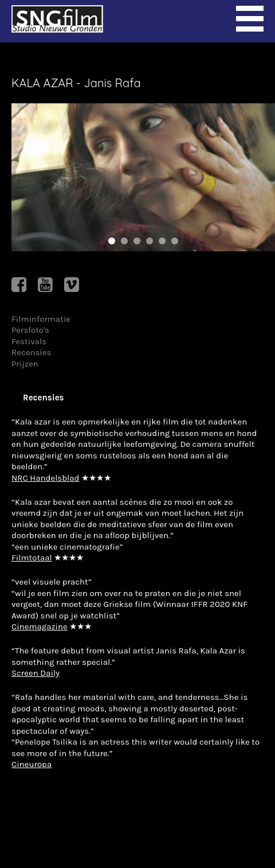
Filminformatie (41, 319)
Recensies (31, 352)
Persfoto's (30, 330)
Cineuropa (32, 764)
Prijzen (25, 364)
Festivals (29, 341)
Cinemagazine (40, 626)
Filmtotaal (32, 558)
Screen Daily (36, 673)
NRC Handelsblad (45, 478)
